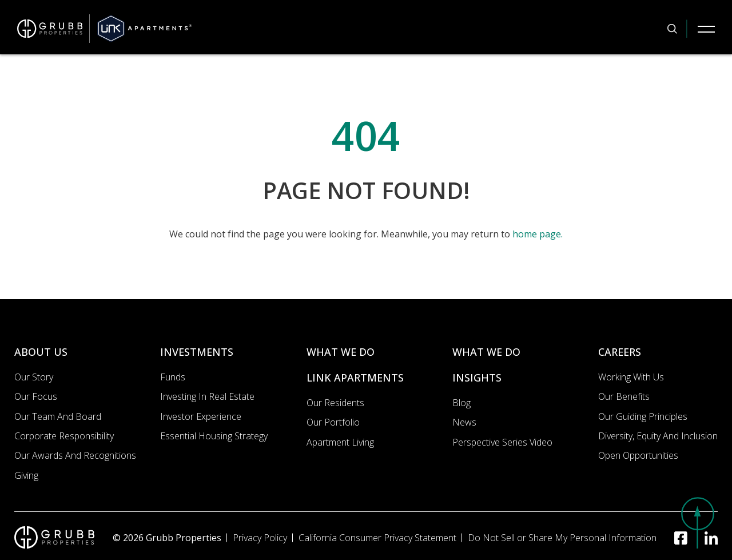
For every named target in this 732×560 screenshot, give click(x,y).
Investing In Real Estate (207, 396)
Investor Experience (201, 416)
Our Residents (335, 403)
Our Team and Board (58, 416)
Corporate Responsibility (64, 436)
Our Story (34, 377)
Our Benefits (624, 396)
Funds (173, 377)
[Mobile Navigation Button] (706, 29)
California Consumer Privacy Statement (377, 538)
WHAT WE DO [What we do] (341, 352)
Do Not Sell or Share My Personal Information (562, 538)
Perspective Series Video (502, 442)
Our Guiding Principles (643, 416)
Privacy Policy (260, 538)
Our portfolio (333, 422)
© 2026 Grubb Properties (167, 538)
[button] (698, 523)
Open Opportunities (638, 455)
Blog (462, 403)
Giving (26, 475)
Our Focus (36, 396)
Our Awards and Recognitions (75, 455)
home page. (538, 234)
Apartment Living (340, 442)
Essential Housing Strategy (214, 436)
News (464, 422)
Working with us (631, 377)
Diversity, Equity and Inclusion (658, 436)
